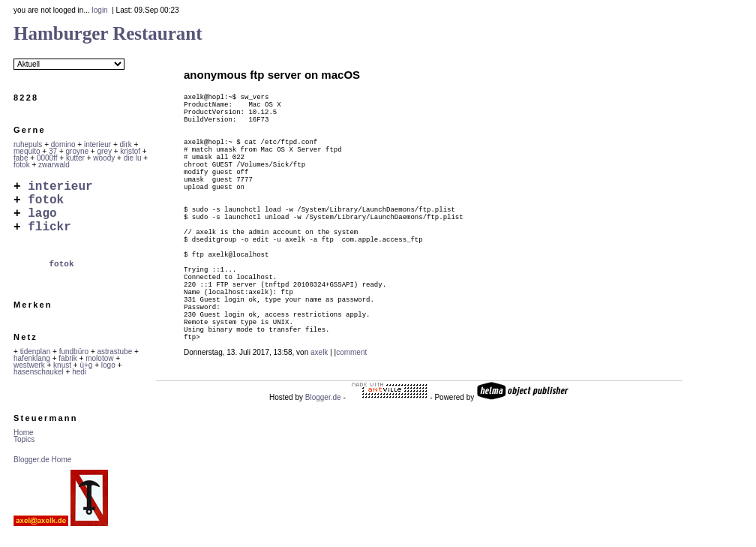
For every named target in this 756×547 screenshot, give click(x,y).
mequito (27, 151)
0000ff (47, 158)
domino (63, 144)
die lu (133, 158)
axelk (319, 427)
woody (104, 158)
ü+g (86, 377)
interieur (97, 144)
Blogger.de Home (42, 472)
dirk (126, 144)
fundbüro (74, 364)
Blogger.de (323, 472)
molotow (99, 370)
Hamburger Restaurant (108, 33)
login (100, 10)
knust (62, 377)
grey (105, 151)
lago (42, 221)
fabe (21, 158)
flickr (49, 238)
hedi (79, 384)
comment (351, 427)
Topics (24, 451)
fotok (22, 165)
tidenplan (36, 364)
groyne (78, 151)
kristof (130, 151)
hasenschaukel (39, 384)
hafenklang (32, 370)
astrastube (115, 364)
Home (24, 445)
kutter (75, 158)
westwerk (29, 377)
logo (108, 377)
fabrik (67, 370)
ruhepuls (28, 144)
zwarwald (54, 165)
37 (53, 151)
